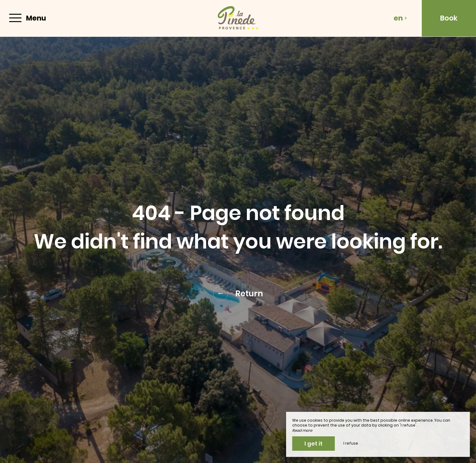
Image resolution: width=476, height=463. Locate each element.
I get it (314, 444)
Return (238, 294)
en (400, 18)
